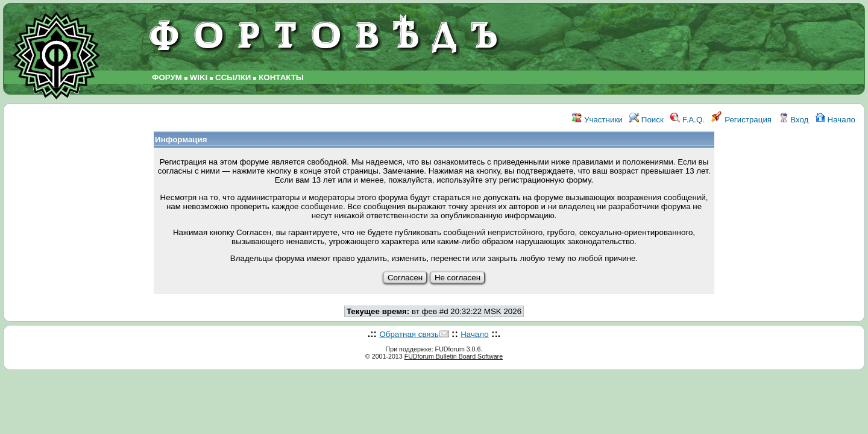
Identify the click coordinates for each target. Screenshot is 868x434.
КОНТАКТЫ (281, 77)
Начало (835, 120)
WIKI (199, 77)
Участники (597, 120)
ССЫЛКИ (233, 77)
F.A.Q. (687, 120)
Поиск (646, 120)
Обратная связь (409, 334)
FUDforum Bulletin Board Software (454, 356)
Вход (794, 120)
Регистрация (741, 120)
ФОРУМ (167, 77)
